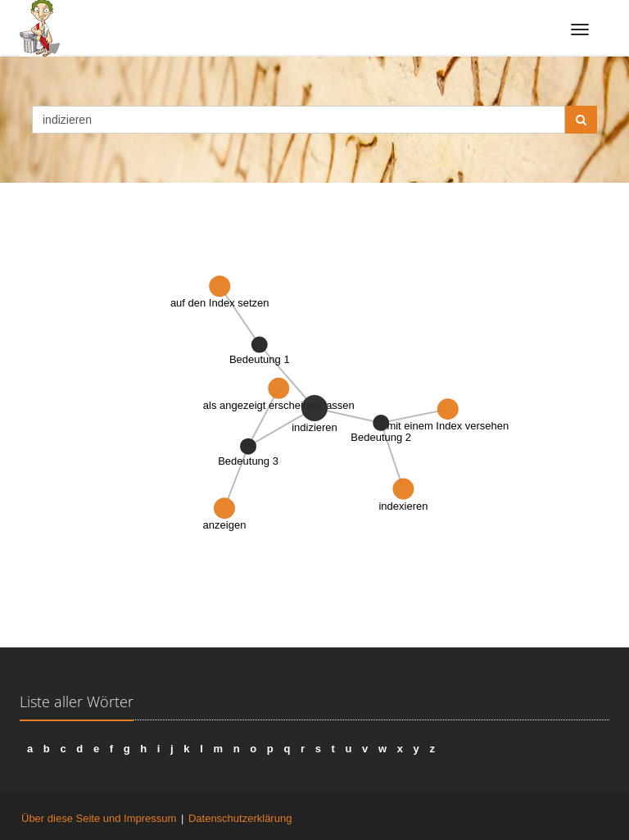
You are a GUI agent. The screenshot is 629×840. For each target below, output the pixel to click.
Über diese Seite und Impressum (99, 818)
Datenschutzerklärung (240, 818)
